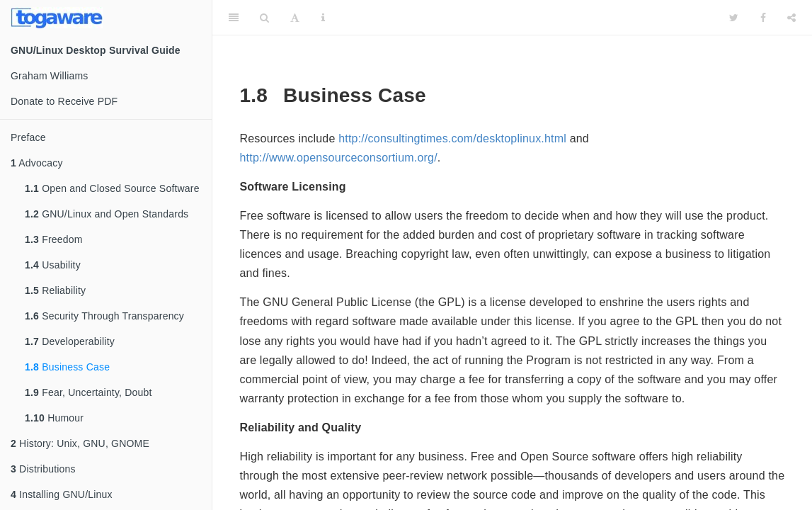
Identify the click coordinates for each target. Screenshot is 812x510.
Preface (28, 137)
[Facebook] (763, 18)
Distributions (43, 469)
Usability (53, 265)
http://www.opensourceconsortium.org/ (339, 158)
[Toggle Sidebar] (234, 18)
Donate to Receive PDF (64, 101)
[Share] (791, 18)
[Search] (264, 18)
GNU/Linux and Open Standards (107, 214)
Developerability (70, 341)
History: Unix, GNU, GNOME (80, 443)
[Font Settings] (295, 18)
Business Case (67, 367)
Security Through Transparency (104, 316)
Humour (54, 418)
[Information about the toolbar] (323, 18)
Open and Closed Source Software (112, 188)
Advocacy (37, 163)
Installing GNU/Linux (62, 494)
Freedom (54, 239)
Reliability (55, 290)
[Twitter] (734, 18)
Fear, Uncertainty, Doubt (88, 392)
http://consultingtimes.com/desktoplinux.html (452, 138)
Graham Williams (50, 76)
